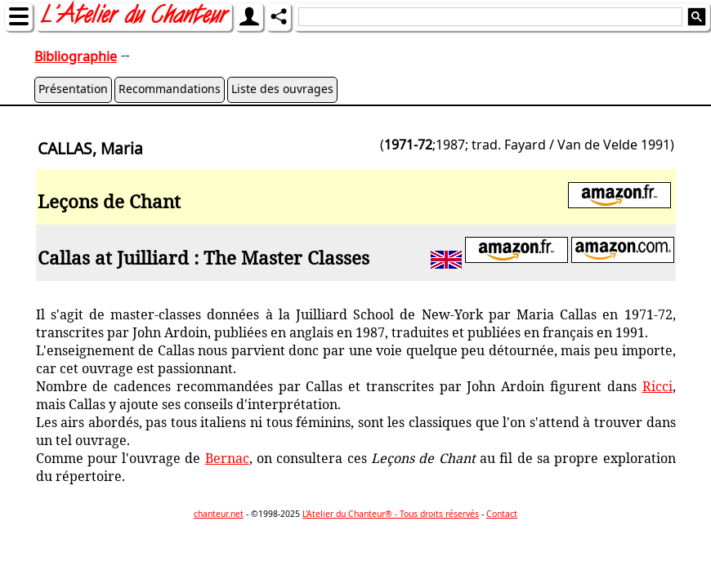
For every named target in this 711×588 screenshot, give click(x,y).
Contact (502, 514)
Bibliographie (76, 56)
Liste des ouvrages (282, 89)
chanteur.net (219, 514)
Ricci (657, 386)
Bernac (227, 458)
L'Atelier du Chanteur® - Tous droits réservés (391, 514)
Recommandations (170, 89)
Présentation (73, 89)
